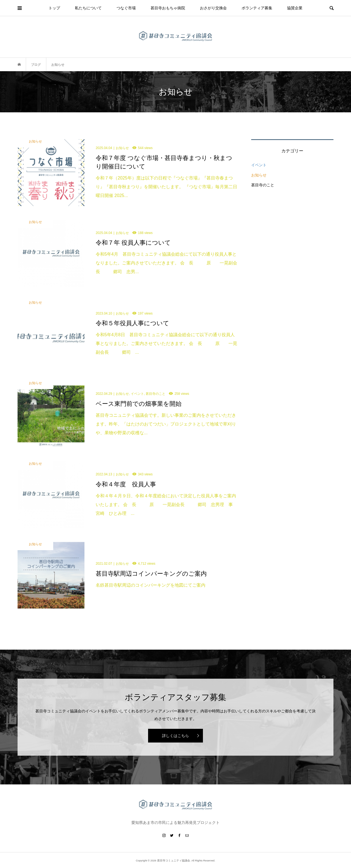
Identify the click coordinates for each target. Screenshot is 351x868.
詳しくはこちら (175, 736)
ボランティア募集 (257, 8)
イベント (259, 165)
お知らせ (259, 175)
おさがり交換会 (213, 8)
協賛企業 (295, 8)
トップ (54, 8)
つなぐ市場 (126, 8)
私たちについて (88, 8)
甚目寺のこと (263, 185)
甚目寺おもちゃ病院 (168, 8)
